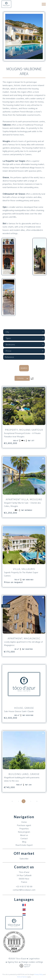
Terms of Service (22, 977)
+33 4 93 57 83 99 (24, 887)
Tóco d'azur (24, 872)
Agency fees (13, 962)
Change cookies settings (32, 962)
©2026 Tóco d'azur (17, 959)
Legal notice (34, 959)
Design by (24, 966)
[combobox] (24, 332)
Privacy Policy (39, 974)
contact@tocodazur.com (24, 890)
